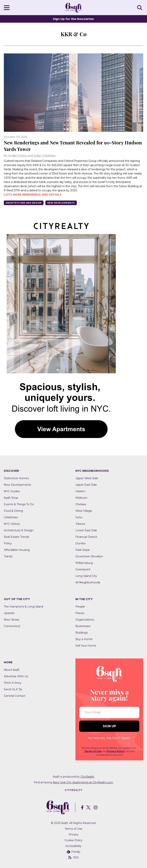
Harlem (80, 491)
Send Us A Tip (13, 689)
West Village (84, 511)
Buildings (82, 633)
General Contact (15, 696)
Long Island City (86, 576)
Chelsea (81, 504)
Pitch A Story (13, 683)
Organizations (85, 620)
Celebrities (11, 517)
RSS (73, 857)
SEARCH (140, 7)
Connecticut (12, 626)
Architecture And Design (24, 203)
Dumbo (81, 543)
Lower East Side (86, 530)
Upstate (9, 613)
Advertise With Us (16, 676)
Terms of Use (93, 751)
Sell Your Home (86, 646)
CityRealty (87, 777)
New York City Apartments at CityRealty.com (83, 782)
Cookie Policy (73, 840)
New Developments (61, 203)
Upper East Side (86, 485)
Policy (8, 543)
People (80, 607)
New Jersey (12, 620)
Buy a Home (84, 639)
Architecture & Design (19, 530)
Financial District (86, 537)
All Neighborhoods (88, 582)
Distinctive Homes (16, 478)
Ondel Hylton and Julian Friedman (32, 156)
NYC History (12, 524)
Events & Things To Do (19, 504)
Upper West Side (87, 478)
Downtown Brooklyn (89, 556)
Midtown (81, 498)
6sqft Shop (11, 498)
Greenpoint (83, 569)
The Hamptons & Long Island (23, 607)
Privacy (74, 834)
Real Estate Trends (16, 537)
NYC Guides (12, 491)
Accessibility (73, 846)
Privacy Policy (116, 751)
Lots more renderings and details (33, 195)
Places (80, 613)
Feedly (73, 852)
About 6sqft (12, 670)
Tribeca (80, 524)
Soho (79, 517)
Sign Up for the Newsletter (73, 19)
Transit (8, 556)
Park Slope (83, 550)
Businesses (83, 626)
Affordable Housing (17, 550)
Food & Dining (13, 511)
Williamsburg (84, 563)
